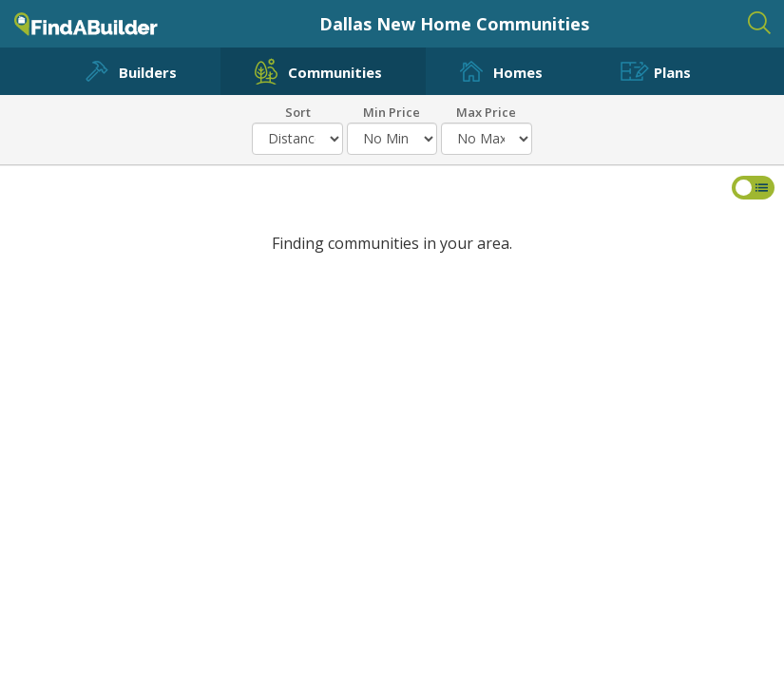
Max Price (486, 111)
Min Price (392, 111)
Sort (298, 111)
